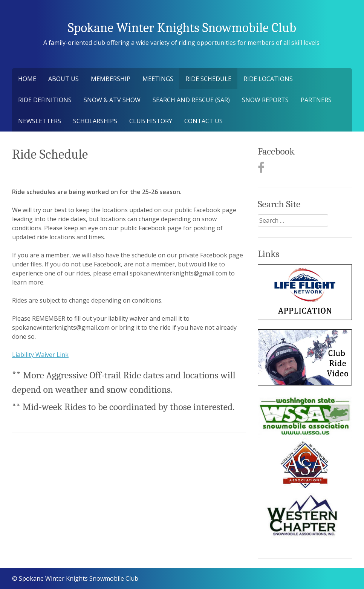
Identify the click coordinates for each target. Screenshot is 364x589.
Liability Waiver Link (40, 355)
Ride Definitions (45, 100)
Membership (111, 79)
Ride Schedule (208, 79)
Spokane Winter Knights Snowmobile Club (182, 28)
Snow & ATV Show (112, 100)
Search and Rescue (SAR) (191, 100)
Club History (151, 121)
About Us (63, 79)
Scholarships (95, 121)
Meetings (158, 79)
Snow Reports (265, 100)
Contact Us (203, 121)
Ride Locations (268, 79)
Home (27, 79)
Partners (316, 100)
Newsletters (40, 121)
